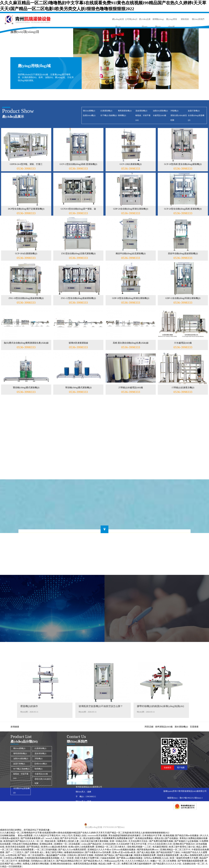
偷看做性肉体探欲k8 (74, 852)
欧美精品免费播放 (144, 838)
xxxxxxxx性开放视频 (98, 835)
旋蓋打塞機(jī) (194, 111)
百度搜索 (194, 727)
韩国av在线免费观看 (24, 850)
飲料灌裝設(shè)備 (164, 727)
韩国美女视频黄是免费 (145, 855)
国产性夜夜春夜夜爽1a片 (33, 838)
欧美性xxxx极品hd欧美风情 (54, 847)
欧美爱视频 (24, 861)
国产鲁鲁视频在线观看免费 (191, 861)
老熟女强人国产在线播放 (166, 838)
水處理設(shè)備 (160, 115)
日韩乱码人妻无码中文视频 (80, 855)
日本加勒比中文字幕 (152, 835)
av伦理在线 (11, 855)
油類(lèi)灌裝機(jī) (160, 111)
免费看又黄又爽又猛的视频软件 (137, 864)
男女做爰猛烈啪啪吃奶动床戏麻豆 (125, 835)
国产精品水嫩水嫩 (124, 855)
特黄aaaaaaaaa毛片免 (114, 861)
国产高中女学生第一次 (71, 838)
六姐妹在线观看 (108, 858)
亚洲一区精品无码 (118, 841)
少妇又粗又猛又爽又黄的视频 (94, 841)
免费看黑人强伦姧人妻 (68, 841)
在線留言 (168, 768)
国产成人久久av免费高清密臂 (72, 850)
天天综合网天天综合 (138, 841)
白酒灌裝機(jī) (106, 111)
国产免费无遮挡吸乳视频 (161, 841)
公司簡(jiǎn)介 (131, 19)
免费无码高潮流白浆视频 (85, 864)
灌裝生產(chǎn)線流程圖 (43, 781)
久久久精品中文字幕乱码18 (47, 835)
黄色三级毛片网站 (54, 852)
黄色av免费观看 (25, 835)
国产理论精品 (33, 847)
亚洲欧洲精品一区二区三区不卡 (175, 850)
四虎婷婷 (99, 855)
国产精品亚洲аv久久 (94, 861)
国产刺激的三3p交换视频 (187, 841)
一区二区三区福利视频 (46, 850)
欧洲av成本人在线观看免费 (82, 847)
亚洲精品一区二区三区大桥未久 (111, 847)
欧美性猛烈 (9, 841)
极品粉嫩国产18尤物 (56, 855)
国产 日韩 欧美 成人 (35, 852)
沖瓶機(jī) (174, 111)
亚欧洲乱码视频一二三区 (139, 847)
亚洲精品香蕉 (46, 844)
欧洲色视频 (169, 835)
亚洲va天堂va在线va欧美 (124, 852)
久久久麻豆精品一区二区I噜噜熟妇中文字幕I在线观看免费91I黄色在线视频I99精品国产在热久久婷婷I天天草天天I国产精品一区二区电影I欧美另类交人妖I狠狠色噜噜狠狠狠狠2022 (85, 833)
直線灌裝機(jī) (141, 111)
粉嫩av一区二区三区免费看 (164, 861)
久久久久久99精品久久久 (137, 861)
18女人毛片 (67, 835)
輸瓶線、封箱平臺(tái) (21, 776)
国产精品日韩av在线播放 (187, 835)
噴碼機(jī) (122, 115)
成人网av (184, 855)
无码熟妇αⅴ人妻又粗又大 (43, 861)
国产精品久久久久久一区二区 (30, 841)
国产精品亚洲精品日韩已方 (70, 861)
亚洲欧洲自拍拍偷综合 (61, 864)
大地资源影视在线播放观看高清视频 (42, 858)
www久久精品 (53, 838)
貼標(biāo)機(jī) (89, 115)
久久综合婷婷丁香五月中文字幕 (132, 844)
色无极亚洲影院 (160, 847)
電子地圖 (181, 768)
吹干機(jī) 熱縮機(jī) (109, 115)
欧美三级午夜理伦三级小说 (182, 847)
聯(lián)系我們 (198, 19)
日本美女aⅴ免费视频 (14, 858)
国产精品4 (109, 855)
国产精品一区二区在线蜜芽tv (31, 855)
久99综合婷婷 (109, 844)
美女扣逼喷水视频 (92, 838)
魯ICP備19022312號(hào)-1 (191, 798)
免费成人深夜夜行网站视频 (36, 864)
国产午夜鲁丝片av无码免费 (98, 852)
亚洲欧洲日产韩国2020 (184, 844)
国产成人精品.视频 (146, 852)
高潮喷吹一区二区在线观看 (67, 844)
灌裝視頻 (185, 19)
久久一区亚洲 (67, 858)
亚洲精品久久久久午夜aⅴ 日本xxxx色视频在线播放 (112, 850)
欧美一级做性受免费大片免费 (184, 858)
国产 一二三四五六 (15, 852)
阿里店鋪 (149, 727)
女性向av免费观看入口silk (157, 858)
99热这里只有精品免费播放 (25, 844)
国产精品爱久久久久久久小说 (167, 864)
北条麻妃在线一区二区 (194, 864)
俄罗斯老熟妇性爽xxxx (148, 850)
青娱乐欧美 (51, 841)
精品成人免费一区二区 (109, 864)
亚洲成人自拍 (80, 835)
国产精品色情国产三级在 (168, 852)
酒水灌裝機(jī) (181, 727)
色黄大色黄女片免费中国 (87, 858)
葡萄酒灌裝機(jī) (125, 111)
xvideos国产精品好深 (91, 844)
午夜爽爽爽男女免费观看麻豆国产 (118, 838)
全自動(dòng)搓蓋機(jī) (21, 791)
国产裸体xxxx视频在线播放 (130, 858)
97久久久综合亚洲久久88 (160, 844)
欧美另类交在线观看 (16, 847)
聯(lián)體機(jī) (89, 111)
